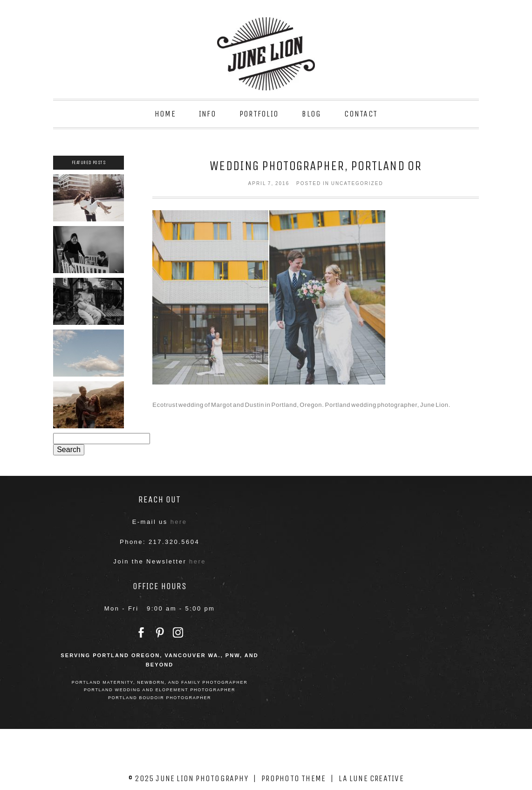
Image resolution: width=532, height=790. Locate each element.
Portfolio (259, 114)
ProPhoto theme (293, 778)
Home (165, 114)
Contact (361, 114)
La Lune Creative (371, 778)
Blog (311, 114)
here (179, 522)
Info (208, 114)
